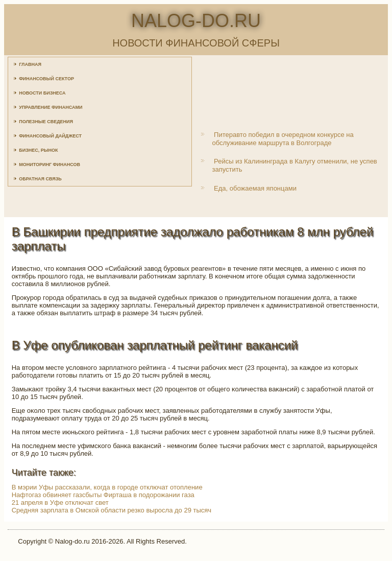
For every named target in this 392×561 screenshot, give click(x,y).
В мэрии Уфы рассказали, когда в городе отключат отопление (107, 487)
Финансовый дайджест (50, 136)
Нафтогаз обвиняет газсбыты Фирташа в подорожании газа (103, 495)
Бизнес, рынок (38, 150)
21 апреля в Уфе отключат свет (60, 502)
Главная (30, 64)
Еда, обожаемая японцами (255, 188)
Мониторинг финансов (50, 165)
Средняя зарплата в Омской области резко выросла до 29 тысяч (112, 510)
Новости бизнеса (42, 93)
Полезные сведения (46, 122)
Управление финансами (51, 107)
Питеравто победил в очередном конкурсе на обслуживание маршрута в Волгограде (283, 139)
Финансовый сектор (46, 79)
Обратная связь (40, 179)
